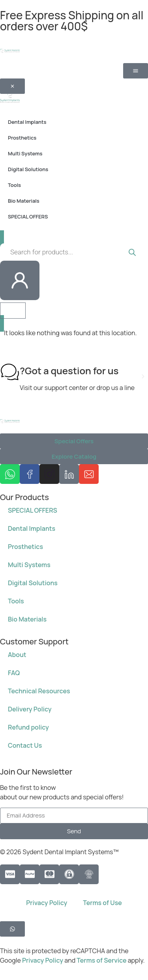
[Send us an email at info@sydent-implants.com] (89, 474)
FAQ (14, 673)
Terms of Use (102, 903)
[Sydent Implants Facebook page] (30, 474)
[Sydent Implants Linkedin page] (69, 474)
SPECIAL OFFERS (33, 510)
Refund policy (28, 727)
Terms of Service (102, 960)
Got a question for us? (69, 371)
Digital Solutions (33, 583)
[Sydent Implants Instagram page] (49, 474)
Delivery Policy (30, 709)
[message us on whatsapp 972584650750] (10, 474)
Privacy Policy (47, 903)
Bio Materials (27, 619)
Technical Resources (39, 691)
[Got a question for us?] (10, 372)
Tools (16, 601)
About (17, 655)
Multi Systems (29, 565)
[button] (5, 376)
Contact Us (25, 745)
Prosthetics (25, 547)
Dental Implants (32, 528)
